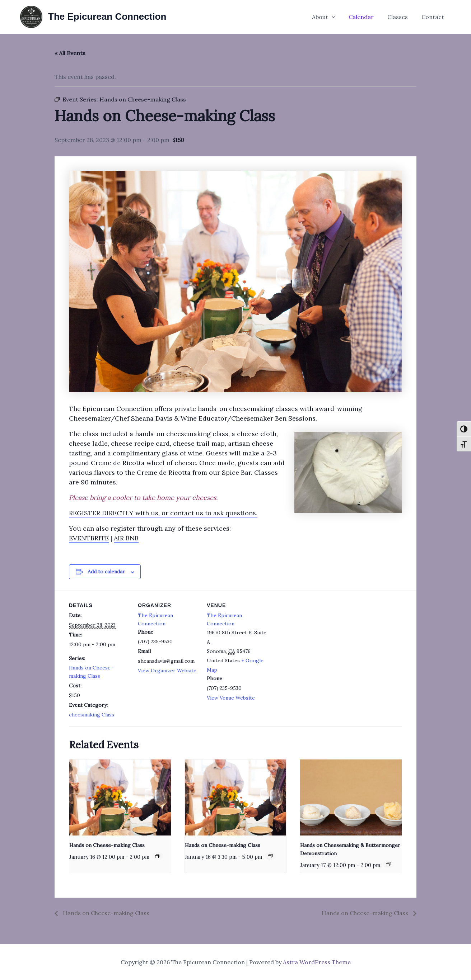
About (331, 17)
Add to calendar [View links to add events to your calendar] (106, 572)
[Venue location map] (314, 640)
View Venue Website (231, 698)
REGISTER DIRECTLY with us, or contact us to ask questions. (163, 513)
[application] (339, 17)
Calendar (367, 17)
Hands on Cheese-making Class (107, 845)
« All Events (70, 53)
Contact (434, 17)
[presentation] (120, 797)
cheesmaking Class (92, 715)
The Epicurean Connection (107, 16)
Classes (401, 17)
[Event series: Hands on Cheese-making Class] (158, 856)
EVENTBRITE (89, 538)
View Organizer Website (167, 671)
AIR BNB (126, 538)
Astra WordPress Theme (317, 962)
